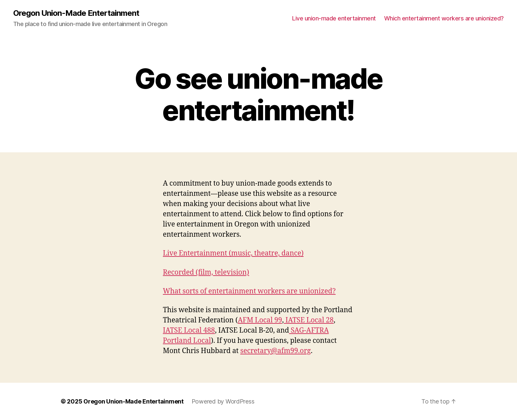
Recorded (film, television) (206, 272)
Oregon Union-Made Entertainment (76, 13)
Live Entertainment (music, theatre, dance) (233, 253)
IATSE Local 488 (189, 330)
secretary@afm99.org (276, 351)
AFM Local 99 (260, 320)
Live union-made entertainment (334, 18)
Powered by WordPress (223, 401)
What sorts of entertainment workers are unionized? (249, 291)
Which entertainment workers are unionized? (444, 18)
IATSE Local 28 (309, 320)
